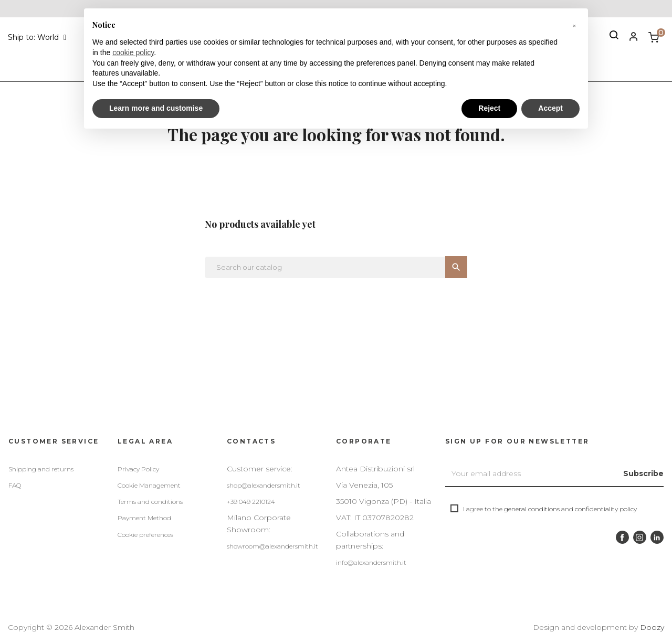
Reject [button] (489, 108)
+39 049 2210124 (251, 502)
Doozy (652, 627)
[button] (574, 25)
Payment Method (144, 518)
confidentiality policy (606, 509)
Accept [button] (550, 108)
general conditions (532, 509)
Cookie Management (149, 485)
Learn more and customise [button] (156, 108)
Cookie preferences (145, 535)
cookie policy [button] (133, 52)
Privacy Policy (138, 469)
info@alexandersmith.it (371, 562)
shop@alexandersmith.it (264, 485)
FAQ (15, 485)
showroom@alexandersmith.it (272, 546)
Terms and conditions (150, 502)
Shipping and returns (41, 469)
